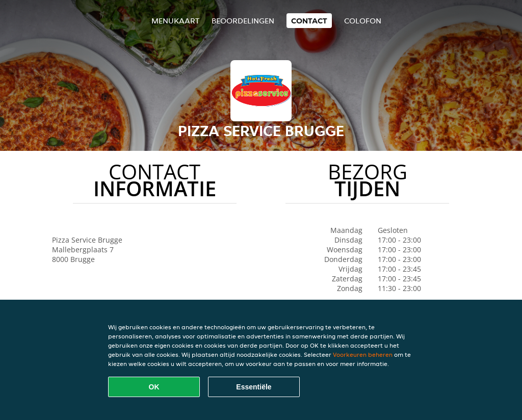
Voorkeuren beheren (363, 355)
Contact (309, 21)
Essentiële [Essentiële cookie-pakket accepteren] (254, 387)
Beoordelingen (243, 21)
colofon (363, 21)
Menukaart (175, 21)
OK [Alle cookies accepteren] (154, 387)
